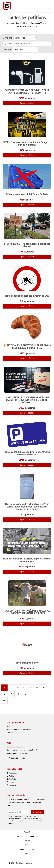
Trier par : (7, 50)
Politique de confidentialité (27, 836)
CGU (27, 845)
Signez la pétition (27, 103)
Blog (9, 727)
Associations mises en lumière (19, 730)
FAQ (27, 854)
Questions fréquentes (16, 747)
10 (18, 694)
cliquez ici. (12, 823)
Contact (10, 733)
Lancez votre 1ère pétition (18, 753)
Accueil (27, 832)
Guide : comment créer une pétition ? (22, 750)
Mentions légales (27, 849)
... (26, 694)
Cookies (27, 841)
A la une (8, 38)
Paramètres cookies (17, 758)
